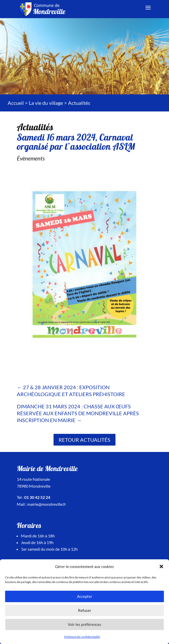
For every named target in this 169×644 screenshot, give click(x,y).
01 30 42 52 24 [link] (37, 497)
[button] (161, 566)
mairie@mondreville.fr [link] (47, 504)
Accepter (85, 596)
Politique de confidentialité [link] (82, 637)
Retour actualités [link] (84, 440)
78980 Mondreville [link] (34, 486)
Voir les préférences (84, 624)
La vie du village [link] (46, 103)
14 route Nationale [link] (33, 479)
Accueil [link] (16, 103)
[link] (43, 9)
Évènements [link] (31, 158)
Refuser (85, 610)
